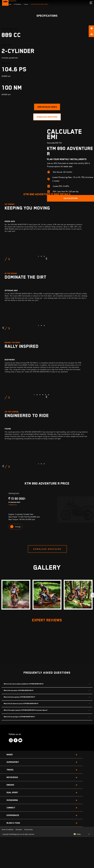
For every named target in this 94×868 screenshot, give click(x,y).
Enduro (10, 821)
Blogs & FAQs (13, 859)
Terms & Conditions (8, 866)
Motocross (12, 814)
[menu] (90, 3)
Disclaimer (19, 866)
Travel (26, 41)
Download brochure (47, 153)
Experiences (13, 852)
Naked (10, 791)
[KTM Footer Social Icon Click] (11, 777)
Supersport (13, 799)
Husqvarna (12, 837)
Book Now (9, 32)
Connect (11, 844)
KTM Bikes (17, 41)
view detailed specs (47, 143)
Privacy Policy (28, 866)
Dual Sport (12, 829)
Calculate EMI (71, 235)
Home (9, 41)
